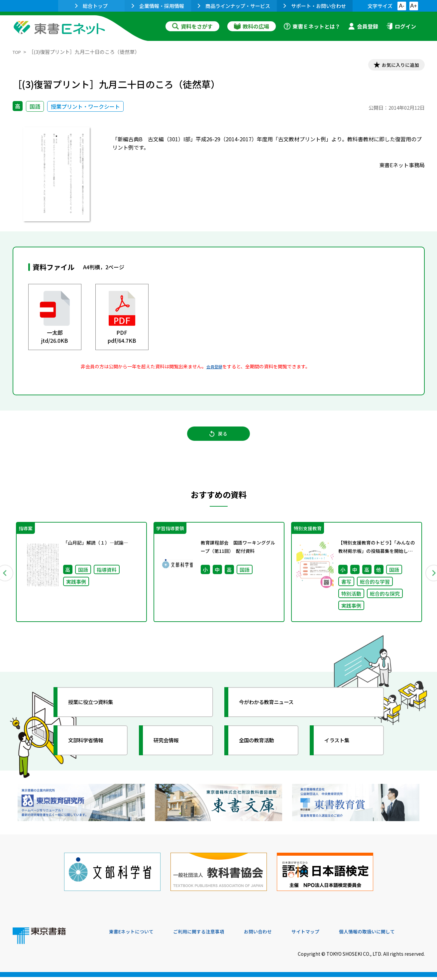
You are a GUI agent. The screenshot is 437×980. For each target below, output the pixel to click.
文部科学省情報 (92, 750)
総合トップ (91, 6)
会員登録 (363, 26)
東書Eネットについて (135, 935)
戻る (219, 439)
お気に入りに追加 (396, 66)
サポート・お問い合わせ (315, 6)
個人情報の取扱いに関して (393, 935)
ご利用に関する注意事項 (209, 935)
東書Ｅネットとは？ (312, 26)
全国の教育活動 (263, 750)
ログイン (401, 26)
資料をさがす (192, 26)
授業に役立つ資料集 (98, 712)
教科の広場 (252, 26)
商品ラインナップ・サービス (234, 6)
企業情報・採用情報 (158, 6)
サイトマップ (325, 935)
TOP (18, 52)
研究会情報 (171, 750)
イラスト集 (342, 750)
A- (402, 6)
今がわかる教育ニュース (274, 712)
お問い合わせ (274, 935)
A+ (413, 6)
